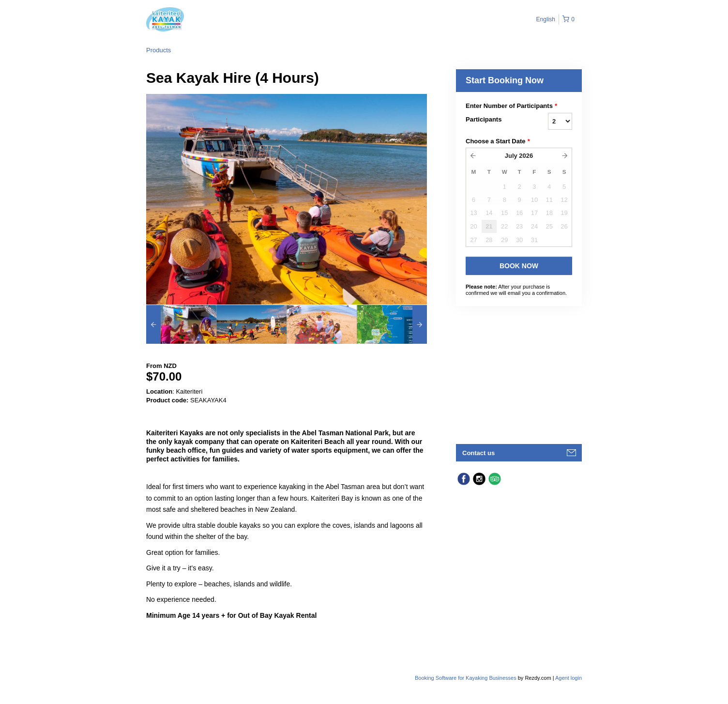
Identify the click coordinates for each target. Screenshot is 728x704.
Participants (484, 119)
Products (159, 50)
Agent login (569, 678)
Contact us (478, 453)
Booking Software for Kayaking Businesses (466, 678)
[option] (181, 324)
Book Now (519, 266)
